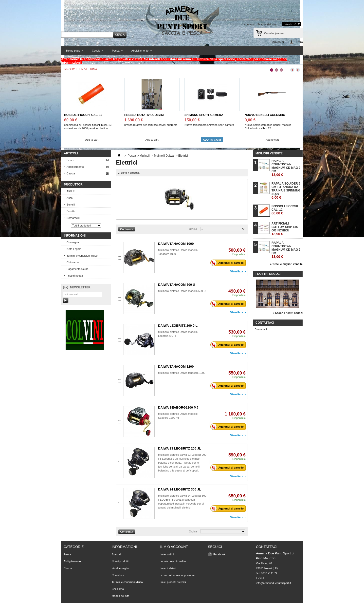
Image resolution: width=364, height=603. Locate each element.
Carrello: (274, 33)
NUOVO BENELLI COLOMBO (265, 115)
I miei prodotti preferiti (173, 582)
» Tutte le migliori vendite (286, 264)
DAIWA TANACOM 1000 (176, 244)
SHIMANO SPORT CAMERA (204, 115)
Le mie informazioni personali (177, 575)
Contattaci (261, 330)
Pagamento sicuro (78, 269)
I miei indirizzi (168, 568)
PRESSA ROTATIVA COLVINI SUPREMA (144, 115)
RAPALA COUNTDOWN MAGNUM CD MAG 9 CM (286, 168)
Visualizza (237, 271)
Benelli (71, 205)
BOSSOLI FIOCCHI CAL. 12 (83, 115)
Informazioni (75, 236)
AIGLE (71, 191)
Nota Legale (74, 249)
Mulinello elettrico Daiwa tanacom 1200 (182, 373)
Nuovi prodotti (120, 561)
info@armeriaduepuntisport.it (273, 583)
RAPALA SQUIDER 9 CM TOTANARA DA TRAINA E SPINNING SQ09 (286, 191)
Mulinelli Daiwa (164, 156)
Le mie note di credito (173, 561)
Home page (73, 52)
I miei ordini (167, 554)
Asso (70, 198)
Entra (299, 42)
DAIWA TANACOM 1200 (176, 367)
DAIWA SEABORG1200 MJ (178, 407)
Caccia (95, 52)
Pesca (115, 52)
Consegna (73, 242)
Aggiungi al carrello (228, 263)
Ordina (193, 229)
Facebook (219, 554)
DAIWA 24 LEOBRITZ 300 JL (180, 489)
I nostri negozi (75, 276)
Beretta (71, 211)
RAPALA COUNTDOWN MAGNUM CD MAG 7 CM (286, 250)
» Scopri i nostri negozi (288, 313)
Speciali (117, 554)
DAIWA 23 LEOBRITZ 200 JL (180, 448)
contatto (249, 24)
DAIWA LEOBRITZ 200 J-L (178, 326)
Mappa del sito (267, 24)
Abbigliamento (139, 52)
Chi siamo (73, 262)
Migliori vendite (269, 153)
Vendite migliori (121, 568)
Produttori (74, 185)
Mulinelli (145, 156)
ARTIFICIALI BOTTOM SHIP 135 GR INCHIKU (285, 229)
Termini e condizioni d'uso (82, 256)
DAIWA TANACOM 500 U (177, 285)
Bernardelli (73, 218)
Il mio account (174, 547)
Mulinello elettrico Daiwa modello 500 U (182, 291)
